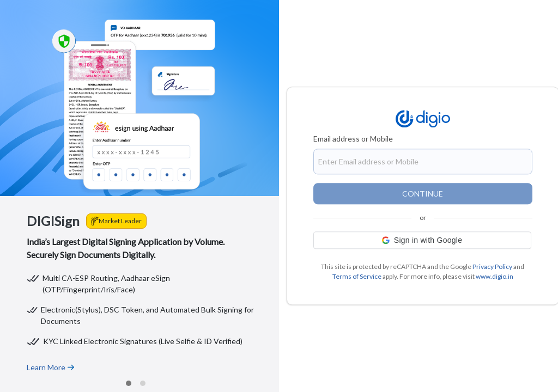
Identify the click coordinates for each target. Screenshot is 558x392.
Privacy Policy (492, 267)
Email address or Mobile (353, 139)
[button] (422, 241)
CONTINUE (423, 194)
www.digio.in (495, 277)
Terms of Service (357, 277)
